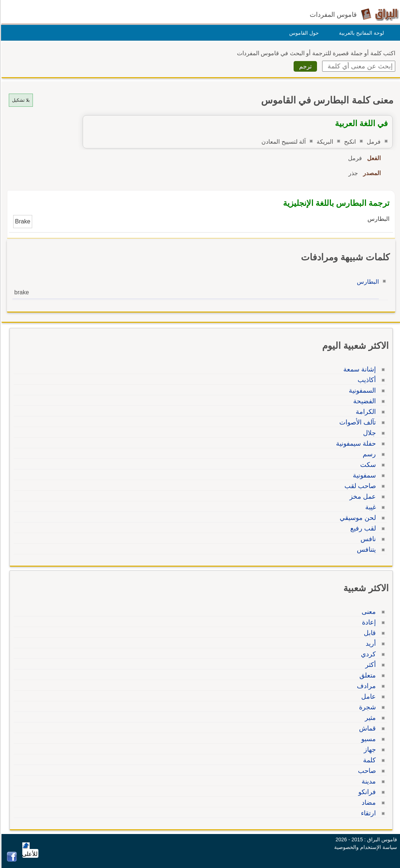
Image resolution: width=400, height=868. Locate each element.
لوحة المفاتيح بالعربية (360, 33)
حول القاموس (303, 33)
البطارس (367, 282)
